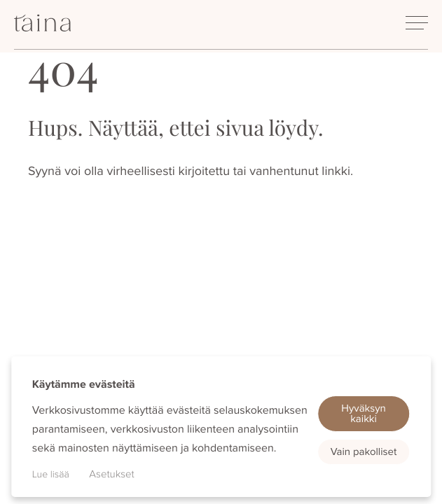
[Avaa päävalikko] (417, 23)
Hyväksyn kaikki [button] (364, 413)
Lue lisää (51, 474)
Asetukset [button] (111, 474)
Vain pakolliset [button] (364, 451)
